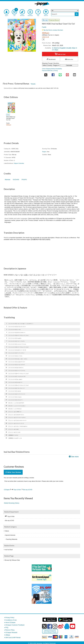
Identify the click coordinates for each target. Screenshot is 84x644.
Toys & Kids (17, 490)
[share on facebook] (53, 74)
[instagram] (55, 626)
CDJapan (7, 490)
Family (44, 27)
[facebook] (50, 626)
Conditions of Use (11, 620)
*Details (33, 84)
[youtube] (73, 626)
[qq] (67, 626)
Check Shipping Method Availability (52, 69)
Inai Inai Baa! (9, 550)
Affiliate (8, 635)
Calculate (69, 65)
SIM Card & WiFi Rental (13, 638)
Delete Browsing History (12, 503)
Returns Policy (10, 630)
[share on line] (60, 74)
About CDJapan (10, 622)
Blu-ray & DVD (28, 490)
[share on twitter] (46, 74)
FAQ (7, 627)
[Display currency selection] (43, 39)
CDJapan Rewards (11, 632)
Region (44, 152)
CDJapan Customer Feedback (15, 625)
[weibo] (61, 626)
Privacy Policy (10, 618)
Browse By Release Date (12, 560)
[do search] (77, 14)
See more (75, 457)
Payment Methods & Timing (50, 70)
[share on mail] (74, 74)
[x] (44, 626)
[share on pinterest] (67, 74)
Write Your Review (13, 472)
